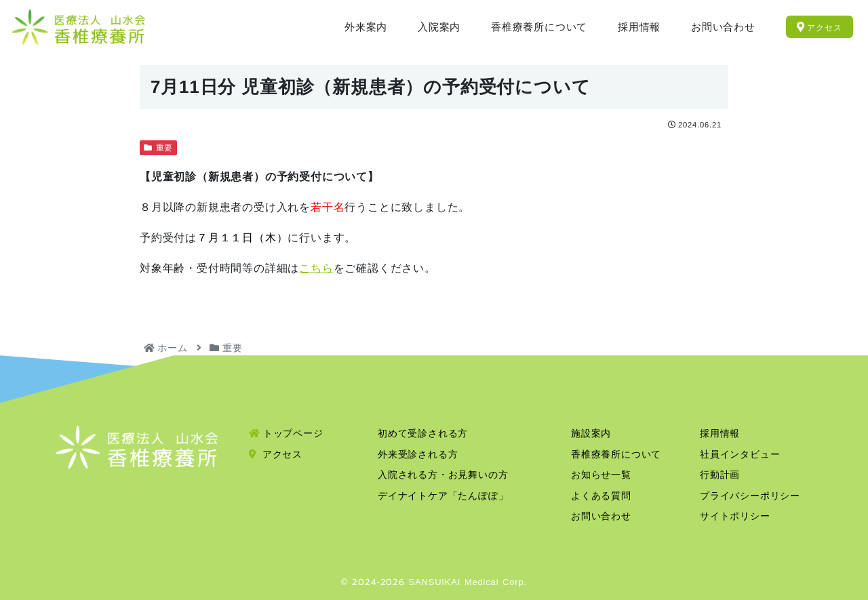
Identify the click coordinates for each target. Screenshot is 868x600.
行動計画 (720, 475)
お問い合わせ (601, 516)
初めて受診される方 (423, 433)
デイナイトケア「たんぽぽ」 (443, 496)
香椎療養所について (616, 454)
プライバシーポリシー (750, 496)
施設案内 (591, 433)
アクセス (276, 454)
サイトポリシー (735, 516)
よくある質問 (601, 496)
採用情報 (720, 433)
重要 (158, 148)
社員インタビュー (740, 454)
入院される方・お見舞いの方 (443, 475)
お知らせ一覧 (601, 475)
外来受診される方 (418, 454)
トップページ (286, 433)
